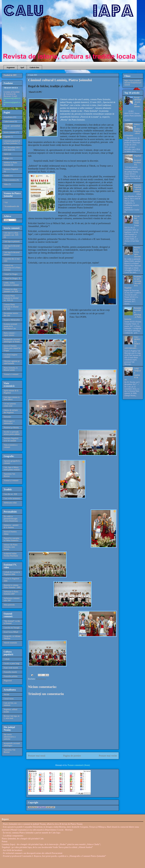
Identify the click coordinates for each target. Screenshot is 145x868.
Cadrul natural (9, 121)
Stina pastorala (9, 605)
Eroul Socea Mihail (11, 632)
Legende (7, 137)
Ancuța (6, 694)
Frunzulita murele (10, 672)
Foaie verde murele (11, 668)
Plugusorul (8, 681)
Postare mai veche (108, 756)
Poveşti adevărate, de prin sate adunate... (138, 102)
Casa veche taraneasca (12, 498)
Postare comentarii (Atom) (79, 765)
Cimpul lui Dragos (11, 274)
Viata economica (10, 180)
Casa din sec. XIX (10, 494)
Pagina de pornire (72, 756)
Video (6, 184)
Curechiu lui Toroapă (12, 628)
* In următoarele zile (11, 206)
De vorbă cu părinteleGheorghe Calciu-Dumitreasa (11, 519)
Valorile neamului (10, 643)
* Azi (6, 202)
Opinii (6, 154)
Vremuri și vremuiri (11, 480)
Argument (11, 67)
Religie (6, 158)
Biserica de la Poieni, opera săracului (137, 252)
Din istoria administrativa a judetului (10, 737)
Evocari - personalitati (12, 126)
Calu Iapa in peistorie (12, 241)
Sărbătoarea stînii (10, 503)
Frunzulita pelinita (11, 676)
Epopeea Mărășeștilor (12, 320)
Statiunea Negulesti (11, 169)
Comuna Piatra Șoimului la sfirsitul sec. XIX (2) (11, 298)
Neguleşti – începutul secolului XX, (138, 160)
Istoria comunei (9, 132)
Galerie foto (34, 67)
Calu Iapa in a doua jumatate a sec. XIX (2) (11, 235)
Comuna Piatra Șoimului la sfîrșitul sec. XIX (11, 307)
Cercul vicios (9, 699)
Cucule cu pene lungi (12, 663)
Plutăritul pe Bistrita (11, 428)
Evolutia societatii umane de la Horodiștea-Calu (10, 326)
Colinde (7, 659)
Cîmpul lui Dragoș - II (12, 278)
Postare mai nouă (37, 756)
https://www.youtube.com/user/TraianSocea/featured (133, 83)
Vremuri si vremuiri (11, 374)
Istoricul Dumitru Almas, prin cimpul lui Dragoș (12, 348)
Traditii (6, 176)
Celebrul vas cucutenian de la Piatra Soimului (12, 268)
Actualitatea (41, 679)
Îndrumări (7, 417)
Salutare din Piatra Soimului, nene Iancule (11, 547)
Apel (22, 67)
